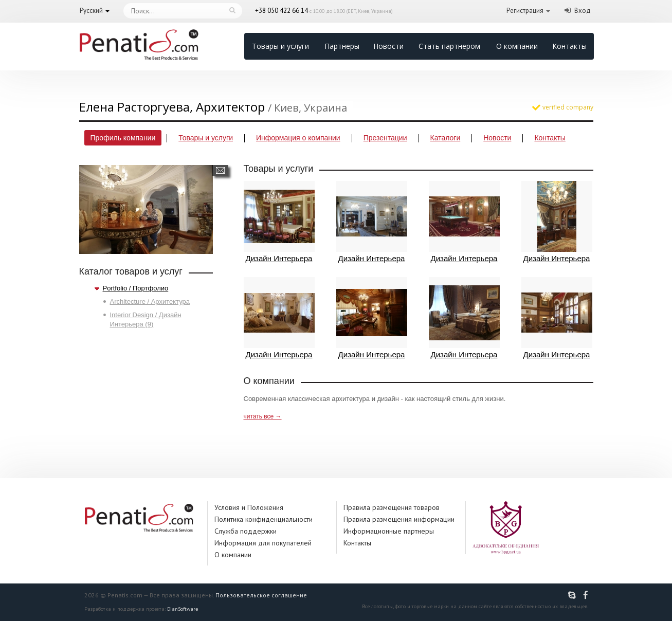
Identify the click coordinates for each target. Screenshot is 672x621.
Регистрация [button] (525, 11)
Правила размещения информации (399, 519)
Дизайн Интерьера (279, 222)
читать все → (263, 416)
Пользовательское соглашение (261, 595)
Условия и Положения (249, 507)
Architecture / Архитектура (150, 302)
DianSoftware (183, 609)
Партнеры (342, 46)
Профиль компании (123, 138)
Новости (388, 46)
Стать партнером (449, 46)
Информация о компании (298, 138)
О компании (517, 46)
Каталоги (446, 138)
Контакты (569, 46)
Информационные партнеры (389, 531)
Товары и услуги (280, 46)
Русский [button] (91, 11)
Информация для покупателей (263, 543)
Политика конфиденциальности (264, 519)
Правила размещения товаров (392, 507)
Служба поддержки (246, 531)
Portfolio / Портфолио (136, 288)
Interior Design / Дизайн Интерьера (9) (146, 319)
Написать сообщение (220, 170)
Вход (583, 11)
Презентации (385, 138)
